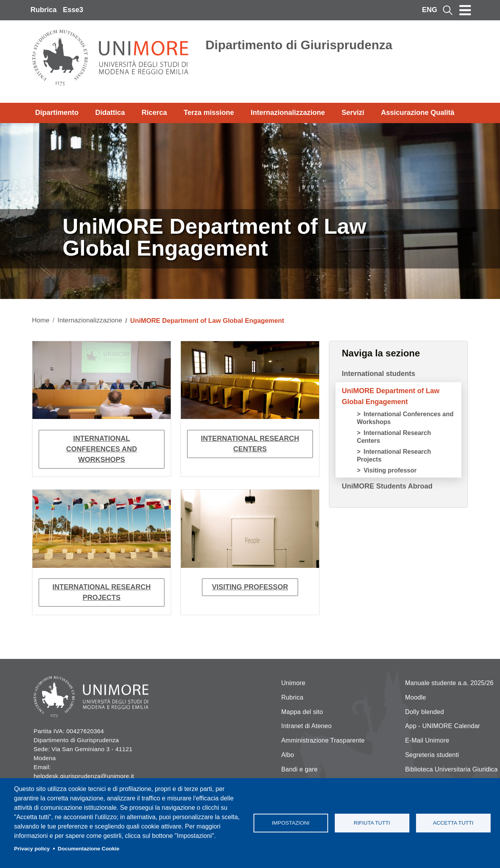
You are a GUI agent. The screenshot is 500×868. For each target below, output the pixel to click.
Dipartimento (57, 113)
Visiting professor (250, 587)
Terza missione (209, 113)
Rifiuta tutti (372, 823)
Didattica (110, 113)
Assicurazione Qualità (418, 113)
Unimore (293, 683)
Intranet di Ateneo (306, 726)
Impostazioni (291, 823)
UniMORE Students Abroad (387, 486)
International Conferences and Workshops (101, 449)
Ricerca (154, 113)
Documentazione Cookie (89, 849)
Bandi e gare (299, 769)
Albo (288, 755)
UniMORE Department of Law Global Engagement (391, 396)
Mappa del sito (302, 712)
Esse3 (73, 10)
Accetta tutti (453, 823)
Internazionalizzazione (288, 113)
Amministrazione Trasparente (323, 740)
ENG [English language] (429, 10)
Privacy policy (32, 849)
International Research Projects (101, 592)
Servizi (353, 113)
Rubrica (44, 10)
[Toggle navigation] (465, 10)
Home (41, 320)
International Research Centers (250, 444)
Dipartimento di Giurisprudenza (299, 45)
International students (379, 374)
